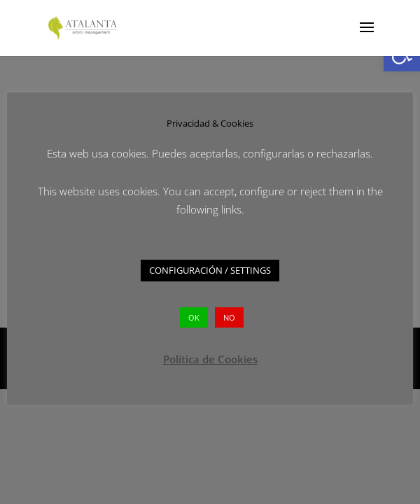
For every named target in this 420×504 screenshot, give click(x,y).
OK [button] (194, 317)
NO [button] (229, 317)
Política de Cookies (210, 359)
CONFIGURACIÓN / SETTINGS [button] (210, 270)
